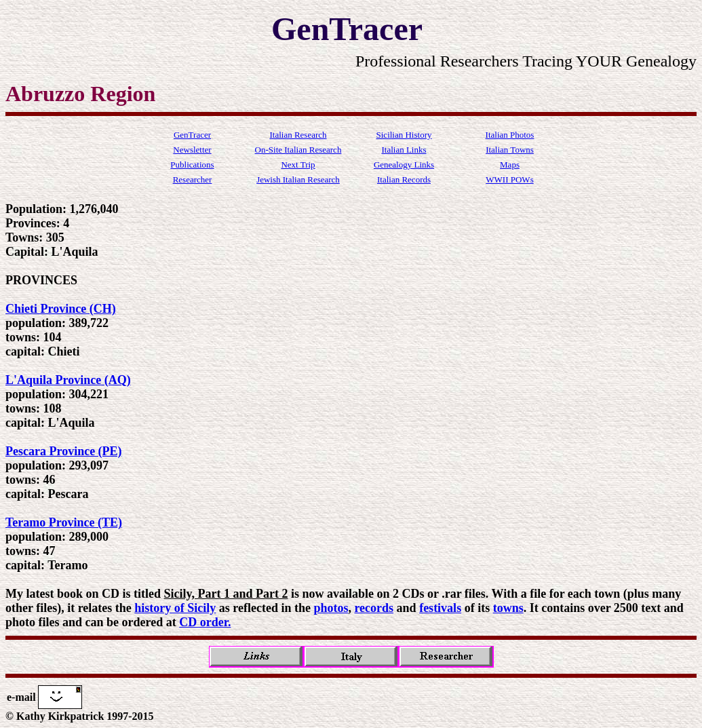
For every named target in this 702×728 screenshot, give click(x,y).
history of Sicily (175, 608)
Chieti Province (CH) (61, 309)
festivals (440, 608)
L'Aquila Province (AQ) (68, 380)
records (374, 608)
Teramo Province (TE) (64, 522)
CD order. (205, 622)
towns (508, 608)
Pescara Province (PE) (64, 451)
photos (331, 608)
